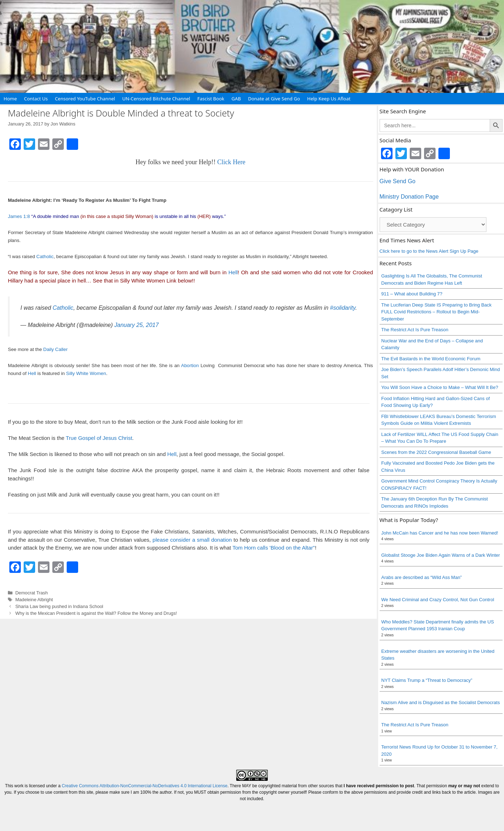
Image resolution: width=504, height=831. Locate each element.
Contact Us (36, 99)
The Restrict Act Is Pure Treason (415, 330)
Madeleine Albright (34, 600)
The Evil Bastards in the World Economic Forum (431, 359)
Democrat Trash (32, 593)
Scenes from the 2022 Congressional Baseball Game (436, 452)
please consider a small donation (192, 540)
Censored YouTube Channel (85, 99)
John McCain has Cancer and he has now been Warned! (440, 533)
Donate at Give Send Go (274, 99)
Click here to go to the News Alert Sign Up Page (429, 251)
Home (10, 99)
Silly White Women (86, 373)
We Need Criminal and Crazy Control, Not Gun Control (438, 600)
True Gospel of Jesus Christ (99, 438)
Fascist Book (211, 99)
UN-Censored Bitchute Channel (156, 99)
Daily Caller (56, 349)
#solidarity (343, 308)
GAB (236, 99)
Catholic (45, 257)
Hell (233, 272)
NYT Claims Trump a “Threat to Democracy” (427, 680)
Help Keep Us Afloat (329, 99)
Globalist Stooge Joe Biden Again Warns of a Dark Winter (441, 555)
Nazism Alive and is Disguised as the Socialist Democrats (441, 702)
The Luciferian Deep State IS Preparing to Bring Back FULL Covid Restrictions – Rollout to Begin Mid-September (437, 312)
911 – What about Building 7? (412, 294)
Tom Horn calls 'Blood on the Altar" (274, 548)
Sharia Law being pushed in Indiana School (59, 606)
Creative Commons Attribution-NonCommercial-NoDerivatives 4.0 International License (144, 786)
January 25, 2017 (137, 325)
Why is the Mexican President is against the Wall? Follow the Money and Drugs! (96, 613)
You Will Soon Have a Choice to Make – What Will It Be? (440, 387)
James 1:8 (19, 216)
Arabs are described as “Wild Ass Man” (422, 577)
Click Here (231, 162)
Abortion (190, 365)
